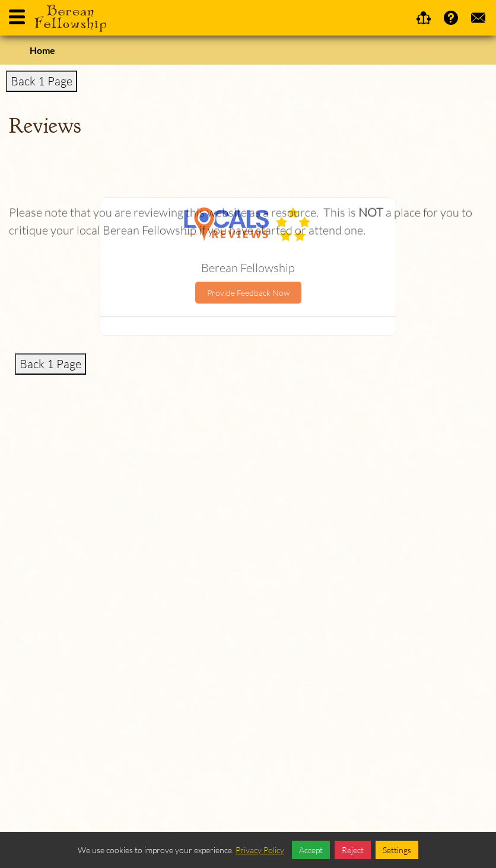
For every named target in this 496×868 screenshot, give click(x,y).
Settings (397, 850)
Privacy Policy (260, 850)
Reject (353, 850)
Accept (311, 850)
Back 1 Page (42, 81)
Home (42, 50)
